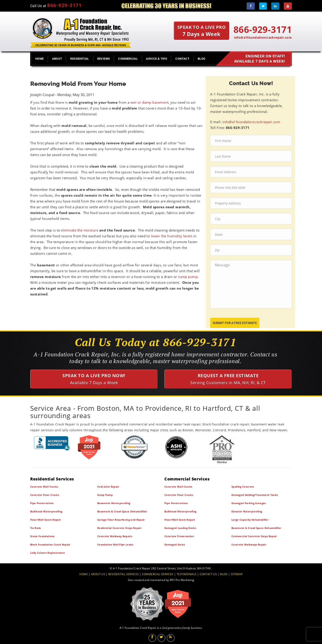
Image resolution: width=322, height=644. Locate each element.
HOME (84, 574)
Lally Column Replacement (48, 553)
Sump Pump (105, 495)
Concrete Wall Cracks (44, 487)
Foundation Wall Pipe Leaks (115, 544)
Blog (202, 59)
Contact (182, 59)
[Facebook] (251, 6)
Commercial (128, 59)
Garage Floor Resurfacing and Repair (121, 520)
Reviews (104, 59)
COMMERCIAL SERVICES (158, 574)
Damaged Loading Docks (180, 528)
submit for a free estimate (235, 323)
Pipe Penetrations (42, 503)
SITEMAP (237, 574)
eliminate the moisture (80, 230)
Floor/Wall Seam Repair (46, 520)
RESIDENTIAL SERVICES (123, 574)
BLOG (224, 574)
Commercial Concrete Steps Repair (254, 536)
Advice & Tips (157, 59)
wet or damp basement (149, 102)
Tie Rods (36, 528)
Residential (79, 59)
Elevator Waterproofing (247, 511)
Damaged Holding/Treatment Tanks (255, 495)
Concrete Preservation (179, 536)
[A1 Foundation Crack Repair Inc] (80, 32)
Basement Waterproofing (114, 503)
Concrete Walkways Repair (249, 544)
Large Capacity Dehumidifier (250, 520)
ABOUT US (98, 574)
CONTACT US (208, 574)
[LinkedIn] (275, 6)
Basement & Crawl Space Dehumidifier (122, 511)
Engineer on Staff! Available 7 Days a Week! (258, 59)
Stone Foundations (42, 536)
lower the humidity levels (172, 236)
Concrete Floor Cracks (45, 495)
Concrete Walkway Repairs (115, 536)
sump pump (188, 277)
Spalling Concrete (243, 487)
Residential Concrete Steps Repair (119, 528)
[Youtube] (288, 6)
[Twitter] (263, 6)
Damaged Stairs (175, 544)
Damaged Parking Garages (249, 503)
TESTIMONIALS (186, 574)
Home (40, 59)
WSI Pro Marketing (182, 580)
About (57, 59)
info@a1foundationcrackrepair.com (263, 37)
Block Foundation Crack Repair (50, 544)
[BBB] (52, 443)
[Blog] (171, 638)
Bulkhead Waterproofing (46, 511)
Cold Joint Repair (108, 487)
